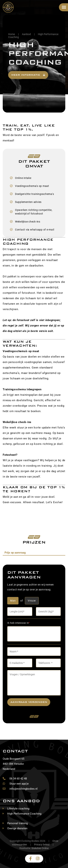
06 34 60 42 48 (15, 779)
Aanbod (26, 34)
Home (12, 34)
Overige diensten (17, 828)
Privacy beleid (42, 845)
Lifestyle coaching (18, 809)
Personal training (17, 823)
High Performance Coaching (24, 814)
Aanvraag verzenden (29, 702)
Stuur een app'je (16, 784)
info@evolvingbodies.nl (20, 789)
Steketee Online (40, 848)
